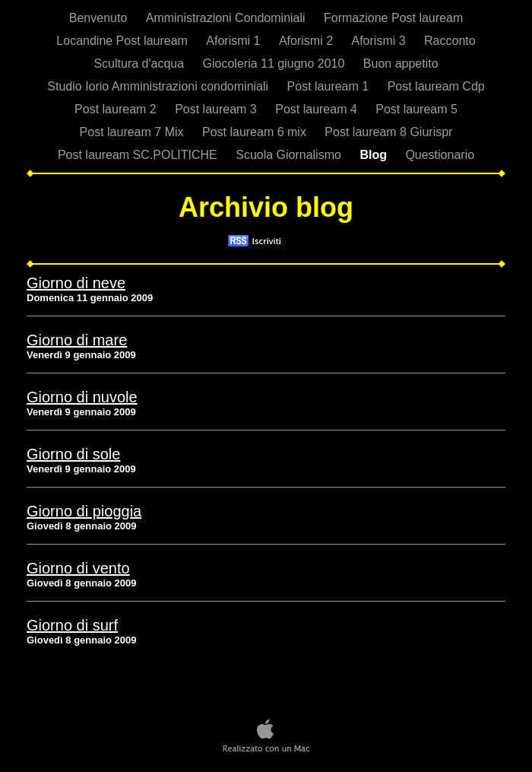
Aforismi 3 (380, 41)
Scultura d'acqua (140, 64)
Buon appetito (401, 64)
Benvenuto (100, 18)
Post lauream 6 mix (256, 132)
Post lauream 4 (318, 109)
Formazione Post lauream (393, 18)
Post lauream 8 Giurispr (388, 132)
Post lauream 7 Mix (133, 132)
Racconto (450, 41)
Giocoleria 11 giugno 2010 (275, 64)
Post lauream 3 (217, 109)
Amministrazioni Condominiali (227, 18)
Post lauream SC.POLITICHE (139, 155)
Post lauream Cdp (436, 86)
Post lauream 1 (330, 86)
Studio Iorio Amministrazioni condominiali (159, 86)
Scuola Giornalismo (290, 155)
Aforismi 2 (308, 41)
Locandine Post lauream (123, 41)
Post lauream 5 (416, 109)
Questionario (440, 155)
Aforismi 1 (235, 41)
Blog (375, 155)
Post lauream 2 (117, 109)
